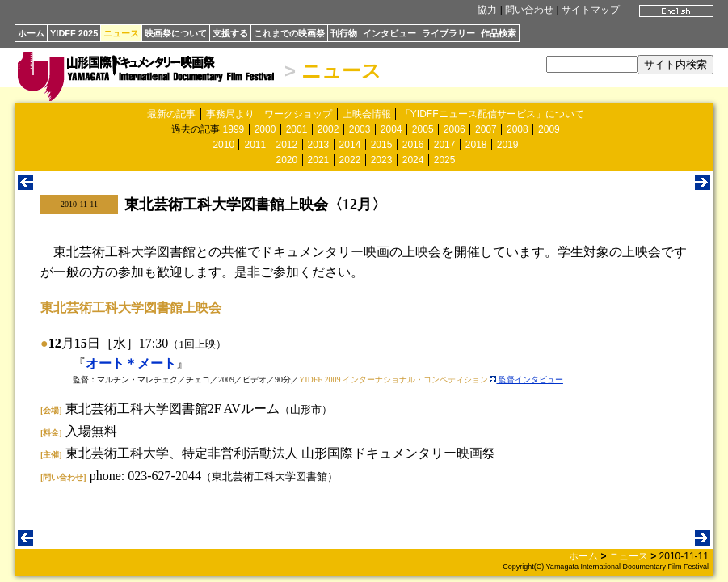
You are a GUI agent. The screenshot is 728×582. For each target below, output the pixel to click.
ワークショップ (298, 114)
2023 (382, 160)
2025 (445, 160)
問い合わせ (529, 10)
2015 (382, 145)
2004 (391, 129)
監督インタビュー (526, 380)
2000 (265, 129)
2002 (328, 129)
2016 (413, 145)
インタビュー (389, 33)
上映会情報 (367, 114)
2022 (350, 160)
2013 (319, 145)
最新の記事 (171, 114)
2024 (413, 160)
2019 (508, 145)
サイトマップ (591, 10)
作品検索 (499, 33)
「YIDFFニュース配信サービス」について (492, 114)
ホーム (31, 33)
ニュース (121, 33)
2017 (445, 145)
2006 (454, 129)
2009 (549, 129)
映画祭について (176, 33)
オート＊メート (131, 363)
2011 (255, 145)
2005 (423, 129)
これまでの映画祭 (289, 33)
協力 (487, 10)
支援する (230, 33)
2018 (476, 145)
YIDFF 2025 (74, 33)
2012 (287, 145)
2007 (486, 129)
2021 (319, 160)
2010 (223, 145)
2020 (287, 160)
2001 (297, 129)
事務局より (230, 114)
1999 (234, 129)
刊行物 (344, 33)
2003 (360, 129)
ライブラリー (448, 33)
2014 (350, 145)
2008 (518, 129)
